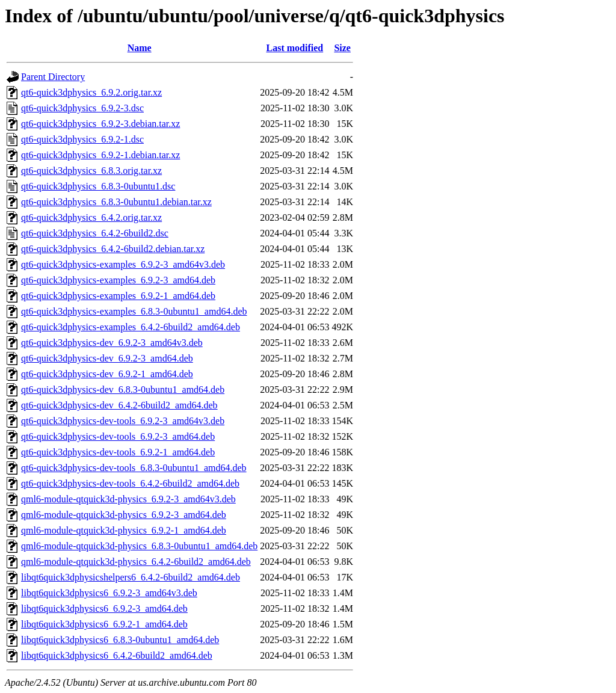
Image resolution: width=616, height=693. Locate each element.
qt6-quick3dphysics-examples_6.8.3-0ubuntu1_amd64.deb (134, 311)
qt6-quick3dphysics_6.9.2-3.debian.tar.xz (100, 124)
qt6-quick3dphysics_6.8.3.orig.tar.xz (91, 171)
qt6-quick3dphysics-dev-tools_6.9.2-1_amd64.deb (118, 452)
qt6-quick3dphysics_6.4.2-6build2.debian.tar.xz (113, 249)
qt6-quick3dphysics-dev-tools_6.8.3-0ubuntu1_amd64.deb (134, 468)
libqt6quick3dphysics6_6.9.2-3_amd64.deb (104, 608)
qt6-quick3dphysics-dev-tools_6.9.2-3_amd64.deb (118, 436)
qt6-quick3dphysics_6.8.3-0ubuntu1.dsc (98, 186)
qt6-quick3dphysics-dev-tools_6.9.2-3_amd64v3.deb (123, 421)
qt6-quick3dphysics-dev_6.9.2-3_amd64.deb (107, 358)
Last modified (295, 48)
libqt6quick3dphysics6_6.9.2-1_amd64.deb (104, 624)
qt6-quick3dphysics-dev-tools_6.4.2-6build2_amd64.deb (130, 483)
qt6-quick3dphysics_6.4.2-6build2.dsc (95, 233)
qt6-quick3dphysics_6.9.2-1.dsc (82, 139)
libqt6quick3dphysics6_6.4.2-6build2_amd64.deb (117, 655)
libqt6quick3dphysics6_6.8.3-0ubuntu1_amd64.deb (120, 640)
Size (342, 48)
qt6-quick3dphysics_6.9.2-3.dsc (82, 108)
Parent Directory (53, 77)
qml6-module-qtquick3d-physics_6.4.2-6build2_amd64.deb (136, 562)
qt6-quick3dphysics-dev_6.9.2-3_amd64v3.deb (112, 343)
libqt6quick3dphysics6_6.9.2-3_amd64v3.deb (109, 593)
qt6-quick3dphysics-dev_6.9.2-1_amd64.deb (107, 374)
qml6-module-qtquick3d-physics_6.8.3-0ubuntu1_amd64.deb (139, 546)
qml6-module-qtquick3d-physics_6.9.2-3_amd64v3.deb (128, 499)
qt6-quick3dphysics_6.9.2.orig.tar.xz (91, 92)
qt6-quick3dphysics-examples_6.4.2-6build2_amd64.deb (131, 327)
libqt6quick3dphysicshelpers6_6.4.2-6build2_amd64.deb (131, 577)
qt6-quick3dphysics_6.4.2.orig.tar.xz (91, 217)
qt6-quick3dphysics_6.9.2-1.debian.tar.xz (100, 155)
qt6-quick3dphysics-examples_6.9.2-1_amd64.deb (118, 296)
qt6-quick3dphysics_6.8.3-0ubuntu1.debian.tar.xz (116, 202)
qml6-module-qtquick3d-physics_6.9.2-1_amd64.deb (124, 530)
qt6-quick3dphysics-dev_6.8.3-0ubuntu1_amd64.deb (123, 390)
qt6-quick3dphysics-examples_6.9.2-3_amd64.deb (118, 280)
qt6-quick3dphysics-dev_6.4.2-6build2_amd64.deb (119, 405)
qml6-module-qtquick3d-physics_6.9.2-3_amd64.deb (124, 515)
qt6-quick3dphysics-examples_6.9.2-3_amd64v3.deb (123, 264)
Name (140, 48)
